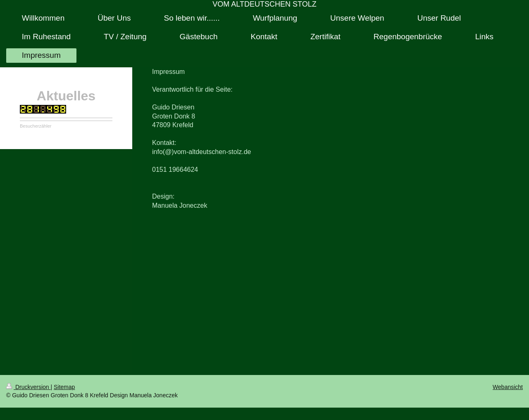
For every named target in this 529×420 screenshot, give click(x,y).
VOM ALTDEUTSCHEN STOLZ (264, 4)
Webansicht (508, 387)
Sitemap (64, 387)
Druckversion (28, 387)
